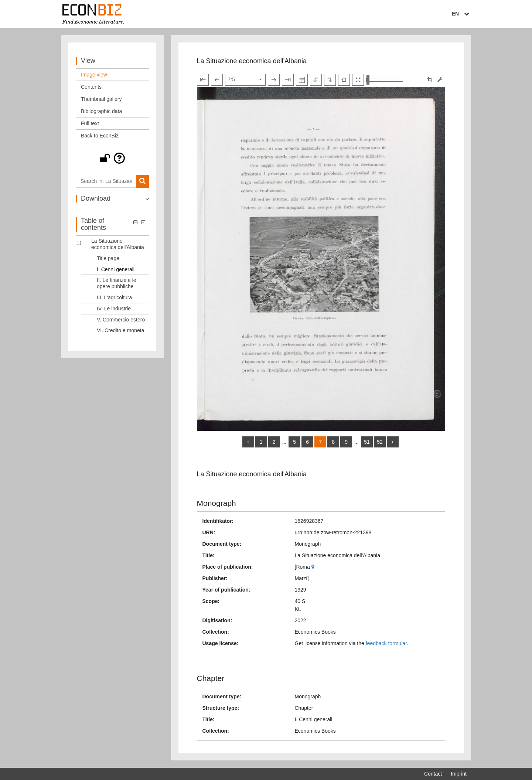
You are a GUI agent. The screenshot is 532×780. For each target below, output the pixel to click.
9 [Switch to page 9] (346, 442)
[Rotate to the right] (330, 80)
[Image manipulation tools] (440, 80)
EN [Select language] (461, 14)
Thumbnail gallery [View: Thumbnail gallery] (101, 99)
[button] (112, 158)
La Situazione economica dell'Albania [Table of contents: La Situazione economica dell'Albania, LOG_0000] (118, 244)
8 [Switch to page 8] (333, 442)
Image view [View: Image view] (94, 75)
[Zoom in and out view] (385, 80)
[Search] (142, 181)
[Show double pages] (302, 80)
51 (367, 442)
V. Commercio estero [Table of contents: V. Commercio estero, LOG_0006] (121, 320)
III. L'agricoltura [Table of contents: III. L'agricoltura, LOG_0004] (114, 297)
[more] (393, 442)
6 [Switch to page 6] (307, 442)
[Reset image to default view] (344, 80)
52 (380, 442)
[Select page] (245, 80)
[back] (248, 442)
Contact (433, 774)
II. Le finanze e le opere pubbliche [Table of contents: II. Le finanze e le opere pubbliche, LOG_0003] (117, 283)
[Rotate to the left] (316, 80)
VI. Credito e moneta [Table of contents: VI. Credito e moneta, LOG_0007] (120, 330)
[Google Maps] (314, 567)
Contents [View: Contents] (91, 87)
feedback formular (386, 643)
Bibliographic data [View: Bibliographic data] (101, 111)
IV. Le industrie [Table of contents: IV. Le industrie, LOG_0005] (114, 309)
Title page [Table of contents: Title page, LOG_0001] (108, 258)
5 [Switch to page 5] (294, 442)
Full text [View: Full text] (90, 123)
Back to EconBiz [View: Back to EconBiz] (100, 136)
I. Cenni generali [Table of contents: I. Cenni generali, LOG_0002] (116, 269)
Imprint (459, 774)
